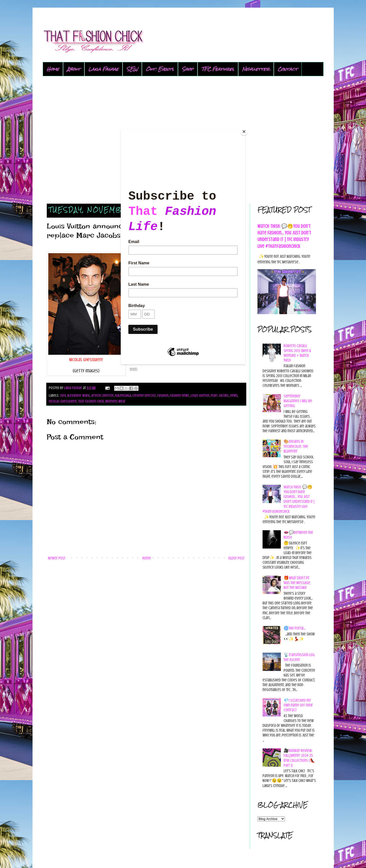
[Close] (244, 132)
